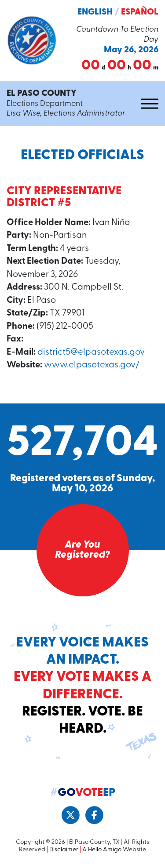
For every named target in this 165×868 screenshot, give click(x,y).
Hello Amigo (105, 850)
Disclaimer (64, 850)
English (95, 12)
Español (140, 12)
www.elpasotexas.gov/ (92, 365)
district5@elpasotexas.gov (91, 352)
